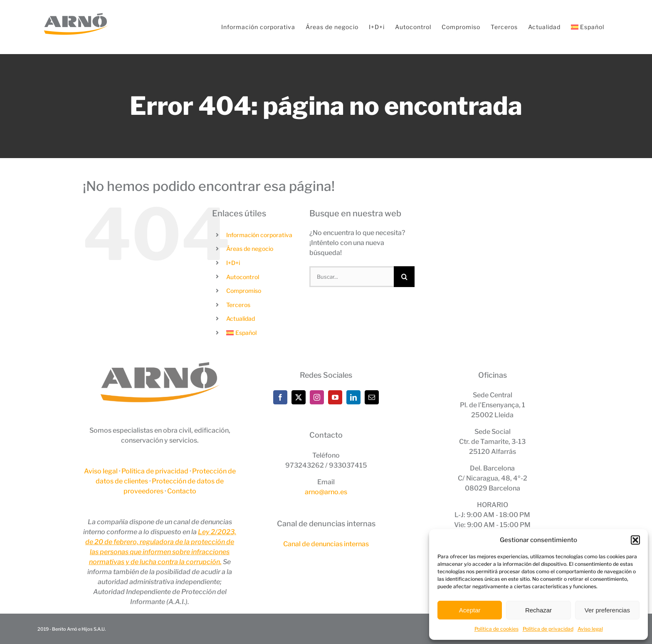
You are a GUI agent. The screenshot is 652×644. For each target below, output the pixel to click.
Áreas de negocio (250, 249)
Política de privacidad (548, 629)
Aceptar (470, 610)
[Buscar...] (352, 277)
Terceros (238, 305)
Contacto (182, 491)
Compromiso (244, 291)
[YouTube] (335, 397)
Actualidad (241, 318)
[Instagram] (317, 397)
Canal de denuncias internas (326, 544)
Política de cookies (496, 629)
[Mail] (372, 397)
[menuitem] (588, 27)
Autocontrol (243, 277)
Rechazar (538, 610)
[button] (635, 540)
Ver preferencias (607, 610)
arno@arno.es (326, 492)
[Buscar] (404, 277)
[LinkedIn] (353, 397)
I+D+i (233, 263)
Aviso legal (590, 629)
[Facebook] (280, 397)
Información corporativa (259, 235)
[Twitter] (299, 397)
